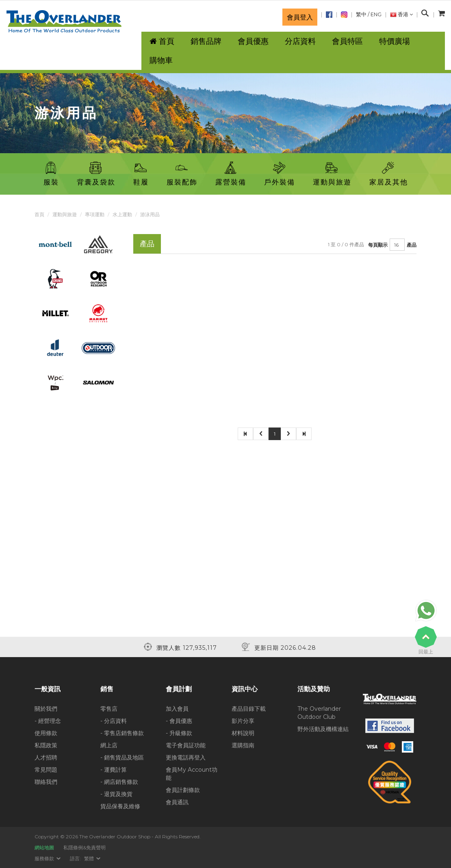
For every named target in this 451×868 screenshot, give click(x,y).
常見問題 (46, 770)
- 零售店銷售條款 (122, 733)
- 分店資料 (114, 721)
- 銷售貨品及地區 (122, 757)
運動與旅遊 (65, 214)
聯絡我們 (46, 782)
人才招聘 (46, 757)
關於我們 (46, 709)
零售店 (109, 709)
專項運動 (95, 214)
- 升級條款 (179, 733)
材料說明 (243, 733)
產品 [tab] (147, 244)
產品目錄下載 (249, 709)
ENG (376, 14)
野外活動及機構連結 (323, 729)
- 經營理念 (48, 721)
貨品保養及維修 (120, 806)
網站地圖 (44, 847)
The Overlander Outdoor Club (319, 713)
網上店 (109, 745)
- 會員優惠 (179, 721)
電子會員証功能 (186, 745)
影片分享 (243, 721)
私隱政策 (46, 745)
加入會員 (177, 709)
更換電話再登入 (186, 757)
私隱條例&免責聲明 (85, 847)
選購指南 (243, 745)
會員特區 (347, 41)
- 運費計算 (114, 770)
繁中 (361, 14)
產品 (412, 245)
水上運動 (122, 214)
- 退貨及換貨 (116, 794)
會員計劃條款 (183, 790)
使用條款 (46, 733)
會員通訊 (177, 802)
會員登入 (300, 17)
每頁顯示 (378, 245)
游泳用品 (150, 214)
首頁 (39, 214)
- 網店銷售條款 (119, 782)
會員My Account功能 (192, 774)
